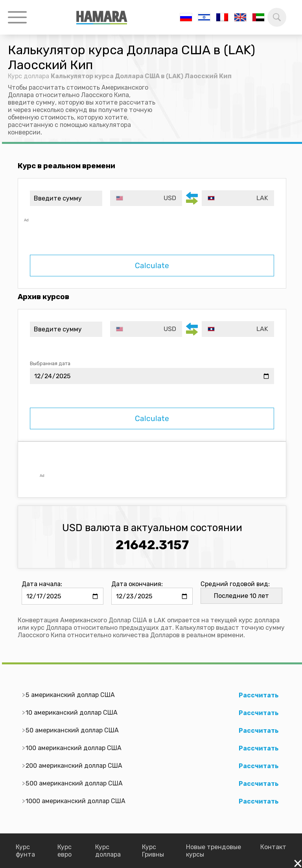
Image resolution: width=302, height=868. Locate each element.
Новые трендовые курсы (214, 851)
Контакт (273, 847)
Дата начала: (42, 584)
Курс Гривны (153, 851)
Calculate (152, 266)
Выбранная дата (50, 363)
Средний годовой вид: (235, 584)
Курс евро (64, 851)
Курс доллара (29, 76)
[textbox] (146, 198)
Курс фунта (25, 851)
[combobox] (146, 198)
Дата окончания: (137, 584)
